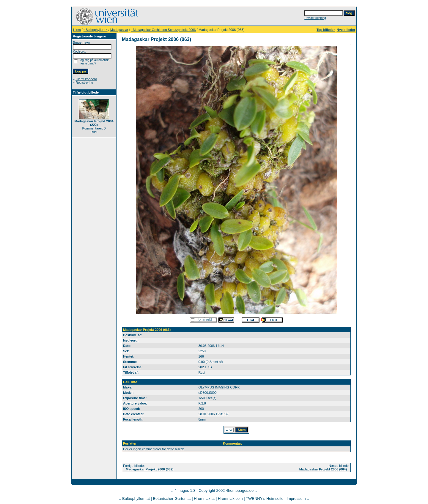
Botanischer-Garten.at (172, 499)
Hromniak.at (204, 499)
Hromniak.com (230, 499)
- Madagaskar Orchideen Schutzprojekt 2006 (163, 30)
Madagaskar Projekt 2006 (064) (323, 469)
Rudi (202, 372)
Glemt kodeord (86, 79)
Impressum (296, 499)
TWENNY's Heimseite (265, 499)
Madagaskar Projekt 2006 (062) (150, 469)
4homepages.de (240, 490)
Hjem (77, 30)
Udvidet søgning (315, 18)
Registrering (84, 83)
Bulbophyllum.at (136, 499)
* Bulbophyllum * (96, 30)
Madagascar (119, 30)
